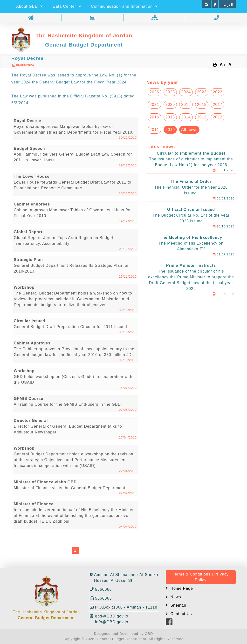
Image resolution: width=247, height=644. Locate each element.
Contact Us (181, 614)
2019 (186, 105)
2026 (154, 92)
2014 (186, 117)
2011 (154, 130)
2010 (170, 130)
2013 (202, 117)
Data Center (67, 6)
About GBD (30, 6)
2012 (218, 117)
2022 (218, 92)
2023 (202, 92)
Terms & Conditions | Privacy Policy (201, 577)
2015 (170, 117)
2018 (202, 105)
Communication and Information (124, 6)
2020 (170, 105)
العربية (227, 5)
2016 (154, 117)
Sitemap (178, 605)
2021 (154, 105)
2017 (218, 105)
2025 (170, 92)
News (175, 597)
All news (189, 130)
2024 (186, 92)
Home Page (181, 588)
